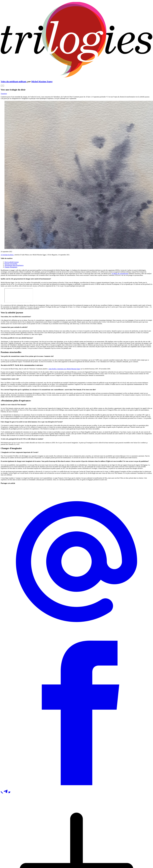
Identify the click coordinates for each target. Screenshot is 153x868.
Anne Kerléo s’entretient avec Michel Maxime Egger (64, 369)
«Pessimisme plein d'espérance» (14, 265)
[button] (76, 637)
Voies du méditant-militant (14, 81)
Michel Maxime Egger (42, 81)
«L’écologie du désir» (7, 255)
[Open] (1, 86)
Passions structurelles (11, 264)
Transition (4, 94)
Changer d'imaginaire (11, 267)
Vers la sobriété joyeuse (12, 262)
